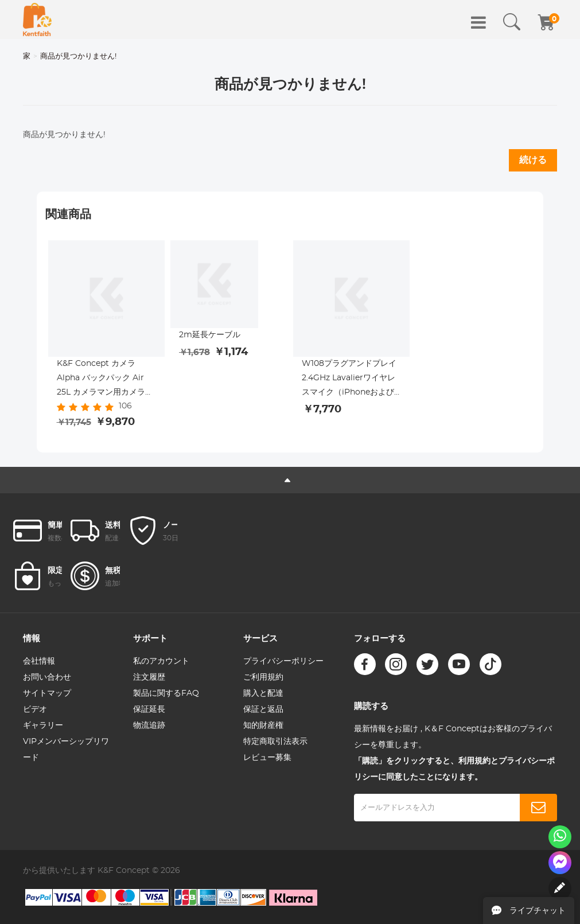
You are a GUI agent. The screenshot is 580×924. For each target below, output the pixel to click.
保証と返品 (263, 709)
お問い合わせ (47, 677)
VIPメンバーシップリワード (66, 750)
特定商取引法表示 (275, 742)
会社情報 (39, 661)
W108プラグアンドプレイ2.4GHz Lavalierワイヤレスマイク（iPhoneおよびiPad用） (349, 380)
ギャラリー (43, 726)
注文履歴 (149, 677)
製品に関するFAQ (166, 693)
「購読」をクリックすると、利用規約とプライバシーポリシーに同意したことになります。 (454, 769)
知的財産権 (263, 726)
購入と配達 (263, 693)
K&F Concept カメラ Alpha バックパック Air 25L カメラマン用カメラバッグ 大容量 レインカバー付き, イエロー (105, 380)
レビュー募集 (267, 758)
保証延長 (149, 709)
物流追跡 (149, 726)
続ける (533, 160)
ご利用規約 (263, 677)
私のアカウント (161, 661)
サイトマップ (47, 693)
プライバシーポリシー (283, 661)
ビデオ (35, 709)
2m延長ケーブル (210, 335)
